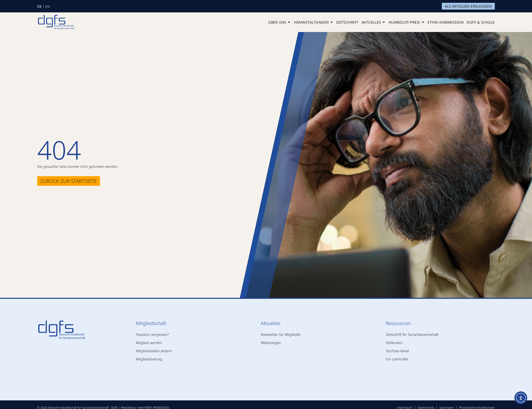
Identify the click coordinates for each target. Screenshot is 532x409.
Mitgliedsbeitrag (149, 359)
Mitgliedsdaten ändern (154, 351)
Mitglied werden (149, 343)
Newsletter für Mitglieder (281, 334)
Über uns (279, 22)
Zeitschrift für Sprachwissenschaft (412, 334)
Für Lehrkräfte (397, 359)
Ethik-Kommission (446, 22)
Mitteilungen (271, 343)
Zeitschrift (347, 22)
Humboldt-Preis (407, 22)
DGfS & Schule (481, 22)
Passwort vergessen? (152, 334)
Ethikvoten (394, 343)
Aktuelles (374, 22)
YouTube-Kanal (397, 351)
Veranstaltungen (313, 22)
